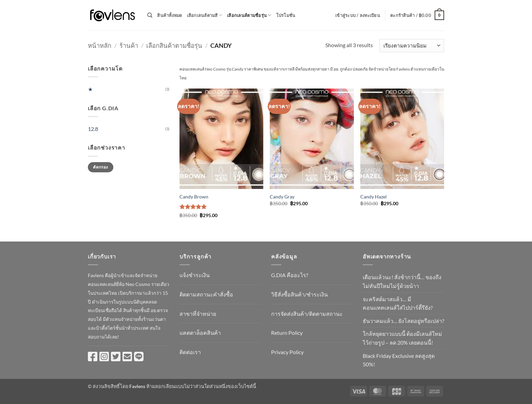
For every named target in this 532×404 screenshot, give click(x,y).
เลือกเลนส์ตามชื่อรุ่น (249, 15)
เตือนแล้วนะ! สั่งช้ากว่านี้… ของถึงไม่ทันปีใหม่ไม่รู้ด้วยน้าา (402, 281)
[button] (358, 15)
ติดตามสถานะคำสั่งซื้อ (206, 294)
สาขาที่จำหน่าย (198, 314)
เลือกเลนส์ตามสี (205, 15)
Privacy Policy (287, 352)
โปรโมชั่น (286, 15)
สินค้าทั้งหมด (169, 15)
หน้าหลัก (100, 45)
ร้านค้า (129, 45)
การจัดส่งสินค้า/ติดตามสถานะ (307, 314)
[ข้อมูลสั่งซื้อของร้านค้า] (412, 46)
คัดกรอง (100, 167)
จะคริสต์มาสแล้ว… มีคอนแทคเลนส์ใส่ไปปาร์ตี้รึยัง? (398, 303)
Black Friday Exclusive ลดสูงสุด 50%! (399, 360)
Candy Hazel (374, 197)
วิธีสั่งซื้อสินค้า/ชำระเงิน (299, 294)
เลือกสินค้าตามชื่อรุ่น (174, 45)
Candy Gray (282, 197)
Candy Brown (194, 197)
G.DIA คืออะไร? (290, 275)
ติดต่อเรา (190, 352)
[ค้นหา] (150, 15)
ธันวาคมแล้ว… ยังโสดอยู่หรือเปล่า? (403, 321)
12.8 (93, 129)
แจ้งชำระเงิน (195, 275)
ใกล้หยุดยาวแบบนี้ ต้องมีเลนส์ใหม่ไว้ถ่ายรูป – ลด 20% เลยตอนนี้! (402, 338)
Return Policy (287, 333)
